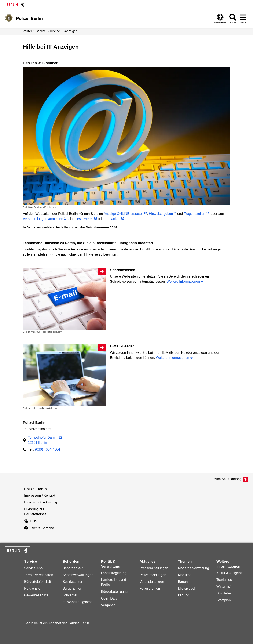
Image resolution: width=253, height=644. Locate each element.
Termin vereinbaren (39, 575)
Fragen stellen (195, 214)
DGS (31, 521)
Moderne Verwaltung (193, 568)
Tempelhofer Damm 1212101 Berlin (45, 440)
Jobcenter (70, 595)
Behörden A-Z (73, 568)
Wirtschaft (224, 587)
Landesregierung (114, 573)
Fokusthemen (150, 588)
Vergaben (108, 605)
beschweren (84, 219)
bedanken (113, 219)
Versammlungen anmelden (43, 219)
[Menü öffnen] (243, 19)
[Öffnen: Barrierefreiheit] (220, 19)
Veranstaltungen (152, 582)
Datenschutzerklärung (41, 502)
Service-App (33, 568)
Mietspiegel (186, 588)
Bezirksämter (72, 582)
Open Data (109, 598)
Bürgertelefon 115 (38, 582)
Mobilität (184, 575)
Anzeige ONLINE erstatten (124, 214)
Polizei (27, 31)
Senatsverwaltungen (78, 575)
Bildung (184, 595)
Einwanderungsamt (77, 602)
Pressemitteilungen (154, 568)
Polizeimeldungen (153, 575)
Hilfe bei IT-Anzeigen (64, 31)
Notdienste (32, 588)
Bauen (183, 582)
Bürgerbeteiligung (114, 592)
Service (41, 31)
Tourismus (224, 580)
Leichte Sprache (39, 528)
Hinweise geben (161, 214)
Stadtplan (224, 600)
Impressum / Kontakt (40, 495)
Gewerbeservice (36, 595)
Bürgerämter (72, 588)
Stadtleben (225, 593)
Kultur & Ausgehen (230, 573)
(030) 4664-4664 (48, 449)
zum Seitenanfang (228, 479)
